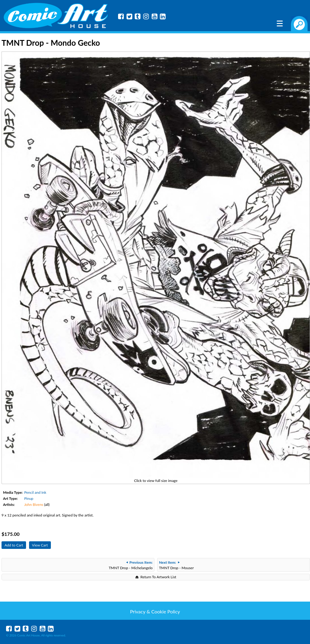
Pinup (29, 498)
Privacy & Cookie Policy (155, 611)
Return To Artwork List (158, 577)
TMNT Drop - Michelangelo (131, 565)
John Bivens (34, 505)
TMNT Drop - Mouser (176, 565)
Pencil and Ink (35, 492)
